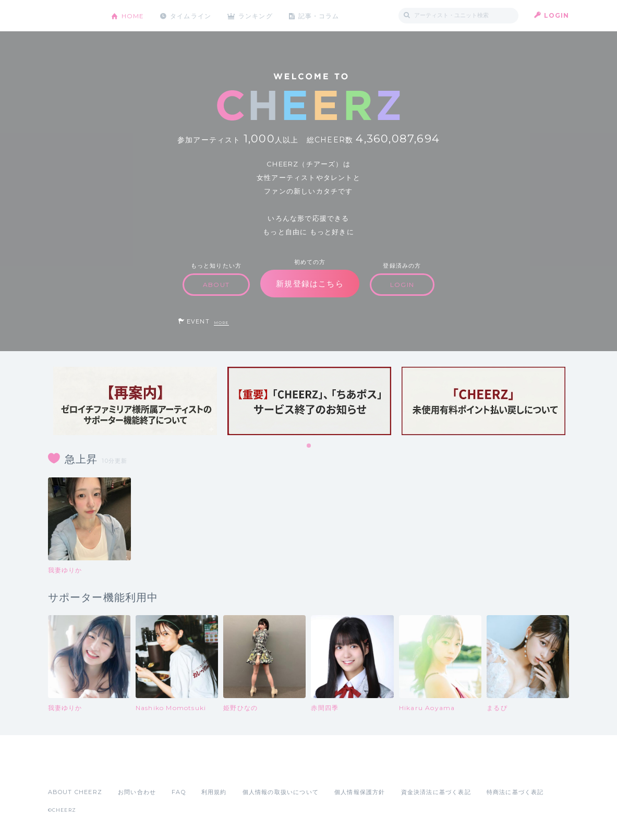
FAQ (179, 792)
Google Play (127, 769)
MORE (221, 323)
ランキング (257, 15)
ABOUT (216, 285)
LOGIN (557, 15)
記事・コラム (320, 15)
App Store (72, 769)
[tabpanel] (135, 401)
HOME (133, 15)
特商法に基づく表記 (515, 792)
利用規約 (214, 792)
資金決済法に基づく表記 (436, 792)
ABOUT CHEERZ (75, 792)
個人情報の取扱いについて (281, 792)
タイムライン (191, 15)
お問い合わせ (137, 792)
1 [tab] (309, 446)
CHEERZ (72, 16)
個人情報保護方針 (360, 792)
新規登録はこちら (310, 284)
